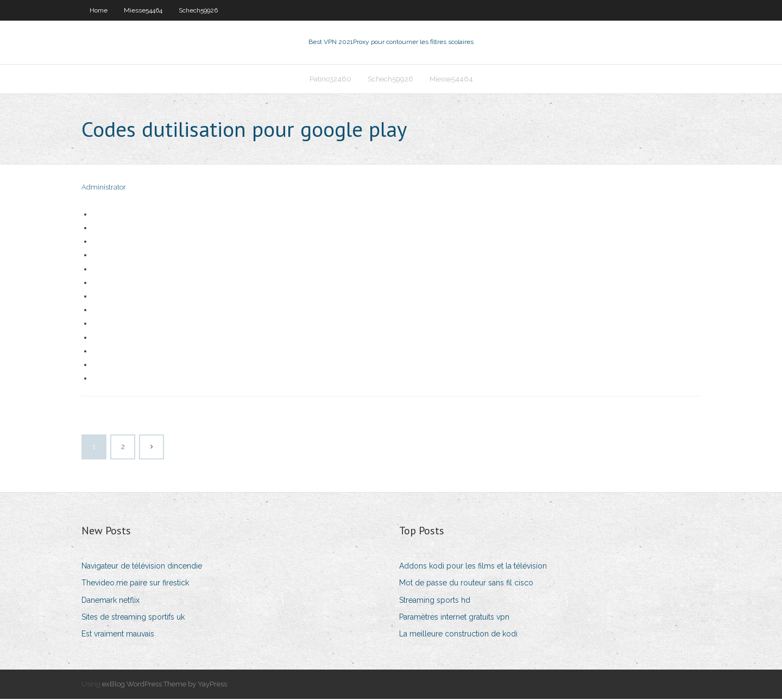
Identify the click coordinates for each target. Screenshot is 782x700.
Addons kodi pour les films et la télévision (473, 567)
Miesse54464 (143, 10)
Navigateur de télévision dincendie (142, 567)
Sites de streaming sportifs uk (133, 618)
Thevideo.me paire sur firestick (135, 584)
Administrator (104, 189)
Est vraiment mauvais (118, 635)
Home (99, 10)
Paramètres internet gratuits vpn (454, 618)
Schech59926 (198, 10)
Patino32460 (330, 80)
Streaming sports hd (435, 601)
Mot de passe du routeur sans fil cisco (466, 584)
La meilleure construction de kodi (458, 635)
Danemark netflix (111, 601)
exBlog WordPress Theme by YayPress (165, 685)
